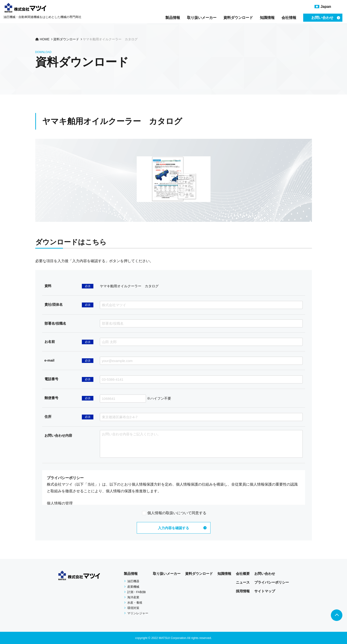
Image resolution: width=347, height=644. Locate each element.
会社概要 (243, 574)
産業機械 (133, 587)
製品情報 (173, 18)
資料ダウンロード (238, 18)
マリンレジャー (138, 613)
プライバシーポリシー (272, 582)
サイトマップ (265, 591)
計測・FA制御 (137, 592)
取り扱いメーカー (202, 18)
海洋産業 (133, 597)
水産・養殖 (135, 603)
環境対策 (133, 608)
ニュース (243, 582)
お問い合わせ (265, 574)
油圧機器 (133, 581)
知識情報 (267, 18)
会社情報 (289, 18)
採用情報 (243, 591)
